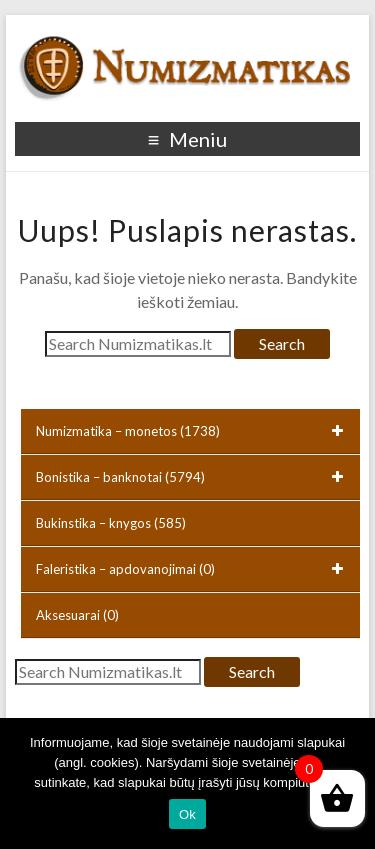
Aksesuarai (77, 615)
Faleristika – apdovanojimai (193, 569)
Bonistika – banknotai (193, 477)
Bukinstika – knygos (111, 523)
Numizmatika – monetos (193, 431)
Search (282, 343)
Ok (187, 814)
